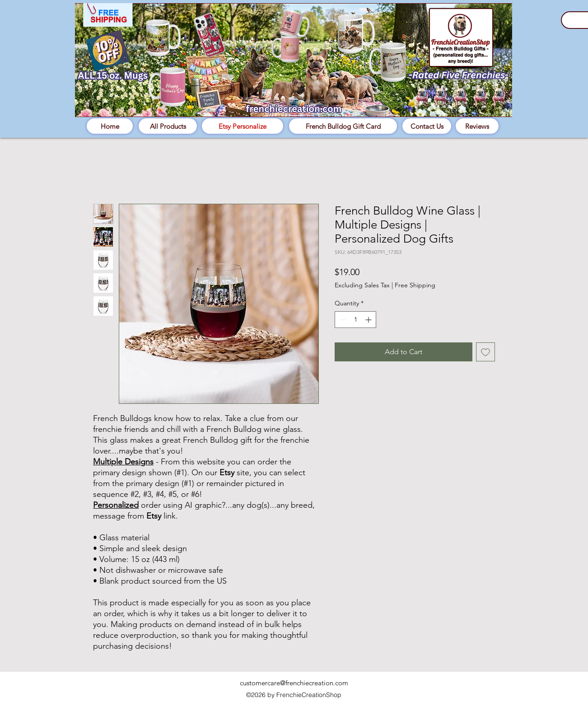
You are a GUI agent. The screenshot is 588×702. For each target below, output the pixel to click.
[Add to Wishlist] (485, 352)
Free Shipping (415, 285)
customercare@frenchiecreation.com (294, 683)
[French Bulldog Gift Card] (343, 126)
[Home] (110, 126)
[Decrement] (342, 320)
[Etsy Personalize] (243, 126)
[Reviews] (477, 126)
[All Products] (168, 126)
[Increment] (369, 320)
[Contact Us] (427, 126)
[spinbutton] (355, 320)
